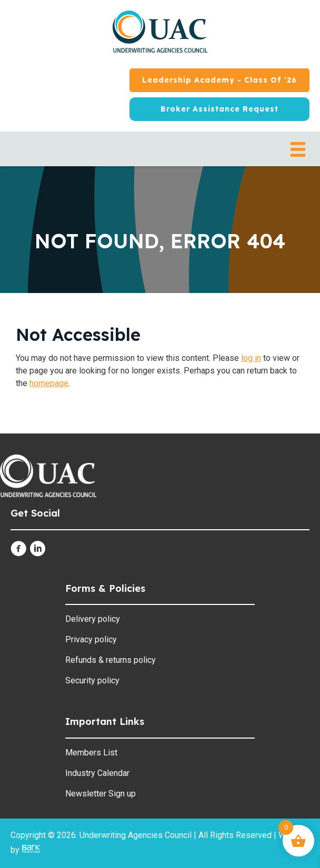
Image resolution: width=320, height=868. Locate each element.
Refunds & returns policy (111, 660)
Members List (91, 753)
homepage (49, 383)
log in (251, 358)
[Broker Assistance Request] (219, 109)
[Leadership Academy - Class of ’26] (219, 80)
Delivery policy (93, 619)
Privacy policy (91, 639)
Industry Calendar (97, 773)
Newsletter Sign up (101, 794)
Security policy (92, 680)
